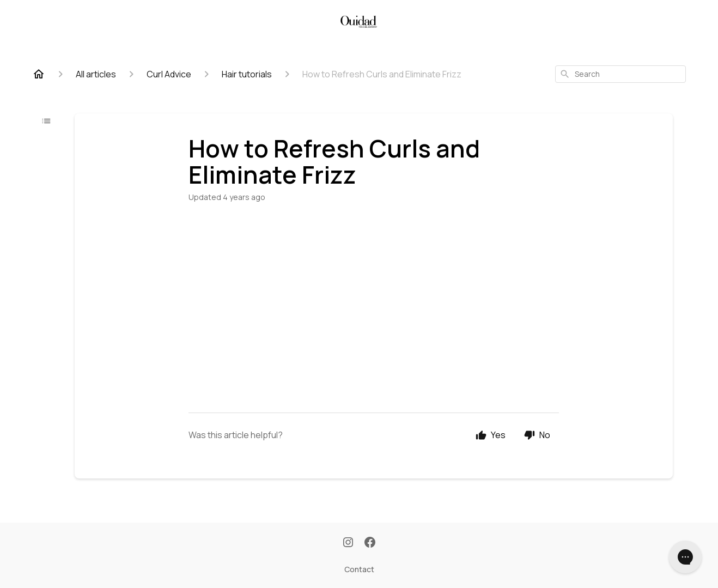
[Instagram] (348, 543)
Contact (359, 569)
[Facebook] (370, 543)
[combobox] (620, 74)
